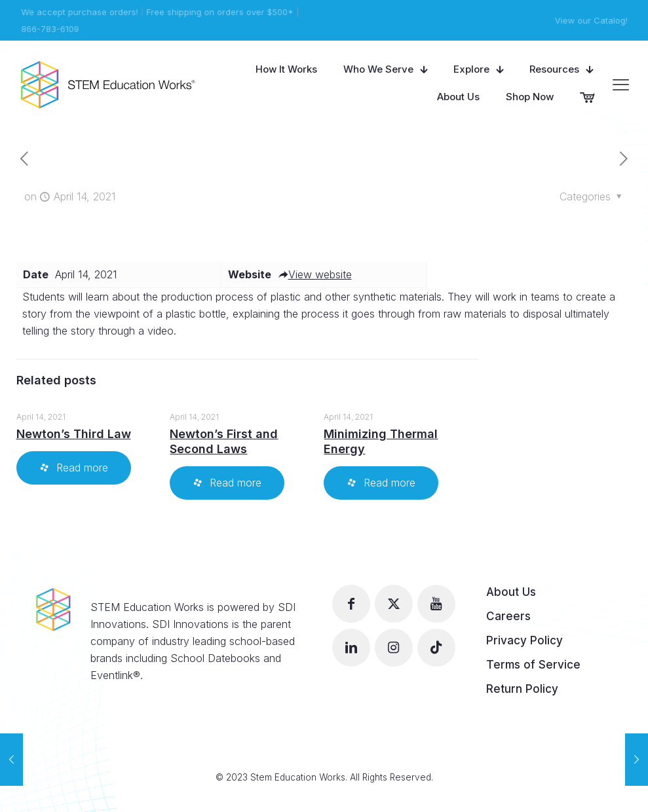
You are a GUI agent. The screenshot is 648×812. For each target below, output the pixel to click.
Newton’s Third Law (74, 434)
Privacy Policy (524, 640)
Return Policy (522, 689)
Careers (508, 616)
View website (315, 274)
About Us (511, 592)
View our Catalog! (592, 20)
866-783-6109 (49, 29)
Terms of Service (533, 665)
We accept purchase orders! (79, 12)
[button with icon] (351, 604)
